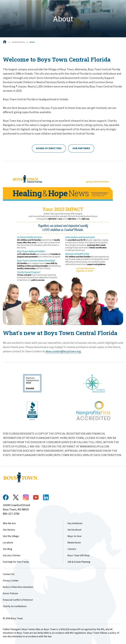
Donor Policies (11, 594)
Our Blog (8, 549)
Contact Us (9, 574)
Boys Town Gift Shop (79, 556)
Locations (8, 543)
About (32, 42)
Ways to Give (75, 536)
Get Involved (74, 530)
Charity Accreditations (15, 606)
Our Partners (81, 148)
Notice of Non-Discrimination (18, 587)
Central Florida (18, 42)
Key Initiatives (75, 523)
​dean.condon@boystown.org (63, 351)
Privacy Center (11, 581)
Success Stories (12, 556)
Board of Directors (49, 148)
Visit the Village (11, 536)
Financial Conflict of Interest (18, 600)
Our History (9, 530)
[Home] (5, 42)
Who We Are (9, 523)
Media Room (74, 543)
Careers (72, 549)
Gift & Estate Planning (79, 562)
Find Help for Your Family (16, 562)
